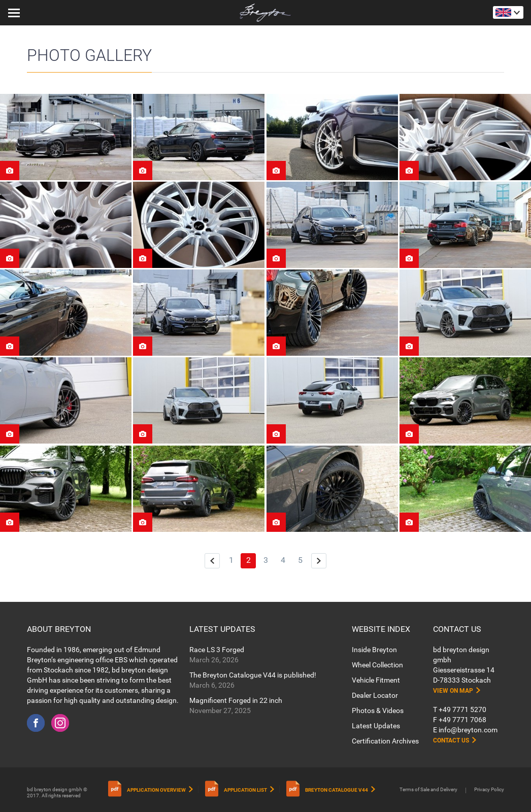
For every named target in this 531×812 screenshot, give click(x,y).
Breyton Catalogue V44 (337, 790)
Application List (245, 790)
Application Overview (156, 790)
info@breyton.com (468, 730)
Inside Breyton (374, 650)
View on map (453, 691)
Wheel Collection (377, 665)
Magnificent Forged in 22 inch (236, 700)
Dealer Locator (375, 695)
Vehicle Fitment (376, 680)
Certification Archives (385, 741)
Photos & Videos (378, 710)
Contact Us (451, 740)
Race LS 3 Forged (217, 650)
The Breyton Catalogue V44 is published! (253, 675)
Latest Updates (376, 726)
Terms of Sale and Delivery (428, 789)
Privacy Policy (489, 789)
